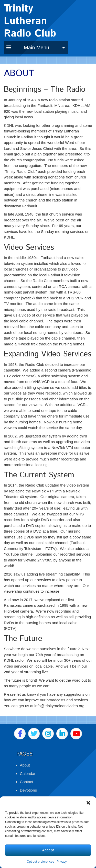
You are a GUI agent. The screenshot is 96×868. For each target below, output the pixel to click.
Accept (48, 850)
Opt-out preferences (40, 862)
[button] (88, 803)
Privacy (62, 862)
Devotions (29, 790)
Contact (27, 782)
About (25, 765)
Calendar (28, 774)
